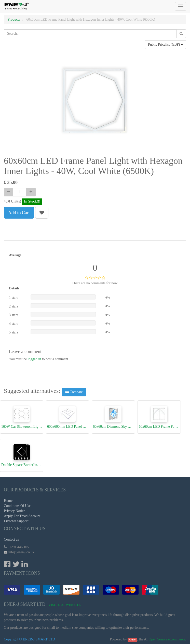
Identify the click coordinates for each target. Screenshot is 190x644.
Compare (74, 392)
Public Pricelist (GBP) (165, 44)
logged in (35, 359)
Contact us (11, 539)
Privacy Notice (15, 511)
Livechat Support (16, 521)
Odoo (133, 640)
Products (14, 19)
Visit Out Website (65, 605)
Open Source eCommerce (167, 639)
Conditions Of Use (17, 506)
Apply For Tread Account (22, 516)
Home (8, 501)
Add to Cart (19, 213)
